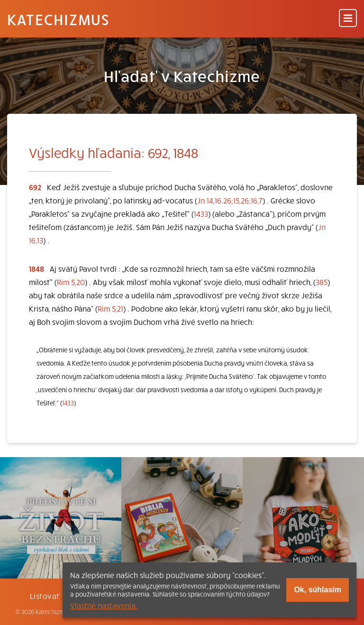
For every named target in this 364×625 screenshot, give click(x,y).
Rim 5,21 (110, 308)
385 (322, 282)
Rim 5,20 (71, 282)
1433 (201, 213)
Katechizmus (58, 19)
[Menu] (348, 19)
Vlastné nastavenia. (104, 605)
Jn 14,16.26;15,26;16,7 (230, 200)
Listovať (45, 596)
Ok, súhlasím (318, 590)
